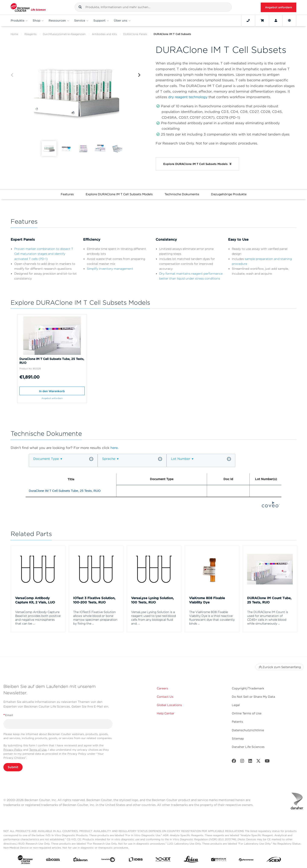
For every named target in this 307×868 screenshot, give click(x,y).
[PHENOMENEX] (246, 860)
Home (14, 34)
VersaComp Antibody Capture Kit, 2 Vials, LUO (35, 600)
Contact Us (165, 697)
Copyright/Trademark (248, 688)
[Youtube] (267, 762)
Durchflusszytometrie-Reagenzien (64, 34)
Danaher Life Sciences (248, 747)
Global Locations (169, 705)
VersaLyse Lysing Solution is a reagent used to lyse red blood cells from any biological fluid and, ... (153, 618)
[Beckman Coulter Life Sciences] (28, 7)
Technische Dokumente (182, 194)
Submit (13, 767)
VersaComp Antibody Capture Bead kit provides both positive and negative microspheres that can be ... (38, 618)
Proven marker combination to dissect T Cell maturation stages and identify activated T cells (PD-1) (44, 254)
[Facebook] (234, 762)
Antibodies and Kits (104, 34)
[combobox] (153, 7)
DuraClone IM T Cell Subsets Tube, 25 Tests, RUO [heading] (65, 491)
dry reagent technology (188, 97)
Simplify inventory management (110, 269)
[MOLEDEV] (219, 860)
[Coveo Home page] (271, 506)
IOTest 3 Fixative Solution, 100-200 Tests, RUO (94, 600)
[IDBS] (136, 860)
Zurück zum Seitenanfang (279, 667)
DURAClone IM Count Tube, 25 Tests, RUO (269, 600)
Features (67, 194)
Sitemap (238, 738)
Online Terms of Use (247, 713)
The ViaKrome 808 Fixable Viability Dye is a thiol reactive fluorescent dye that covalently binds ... (212, 618)
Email (8, 715)
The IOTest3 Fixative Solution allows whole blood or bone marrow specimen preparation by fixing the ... (95, 618)
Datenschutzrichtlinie (248, 730)
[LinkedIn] (250, 762)
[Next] (139, 75)
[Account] (276, 20)
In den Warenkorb (52, 391)
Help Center (166, 713)
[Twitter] (258, 762)
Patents (237, 722)
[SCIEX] (274, 860)
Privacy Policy (13, 750)
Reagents (30, 34)
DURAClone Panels (135, 34)
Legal (236, 705)
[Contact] (248, 20)
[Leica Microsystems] (191, 860)
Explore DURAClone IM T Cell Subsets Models (119, 194)
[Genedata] (108, 861)
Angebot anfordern (279, 7)
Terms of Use (38, 750)
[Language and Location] (289, 20)
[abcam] (53, 860)
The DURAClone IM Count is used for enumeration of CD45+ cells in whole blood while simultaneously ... (268, 618)
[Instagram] (242, 762)
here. (114, 448)
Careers (162, 688)
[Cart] (262, 20)
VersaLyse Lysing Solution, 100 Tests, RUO (152, 600)
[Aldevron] (80, 860)
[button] (80, 7)
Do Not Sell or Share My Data (253, 697)
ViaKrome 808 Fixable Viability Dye (207, 600)
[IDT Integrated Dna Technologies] (163, 860)
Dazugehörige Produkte (229, 194)
